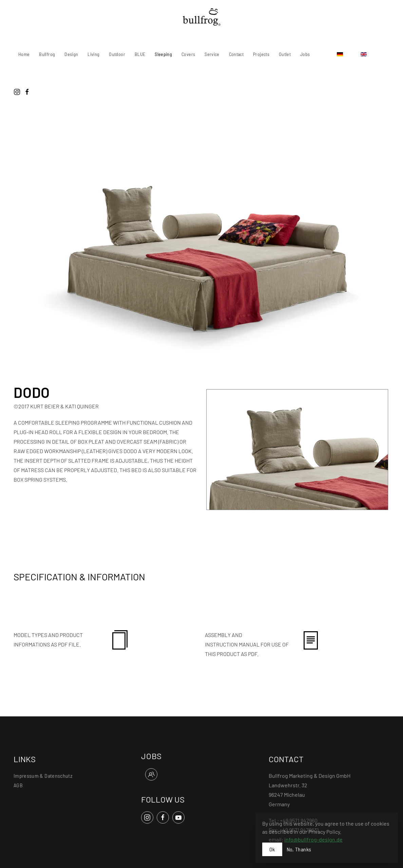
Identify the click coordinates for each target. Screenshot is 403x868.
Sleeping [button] (163, 54)
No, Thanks (299, 849)
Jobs (305, 54)
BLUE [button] (140, 54)
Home (24, 54)
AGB (18, 785)
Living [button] (93, 54)
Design (71, 54)
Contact (236, 54)
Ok (272, 849)
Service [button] (212, 54)
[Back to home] (202, 17)
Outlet (285, 54)
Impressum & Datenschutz (43, 776)
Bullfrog (47, 54)
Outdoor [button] (117, 54)
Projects (261, 54)
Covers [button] (188, 54)
